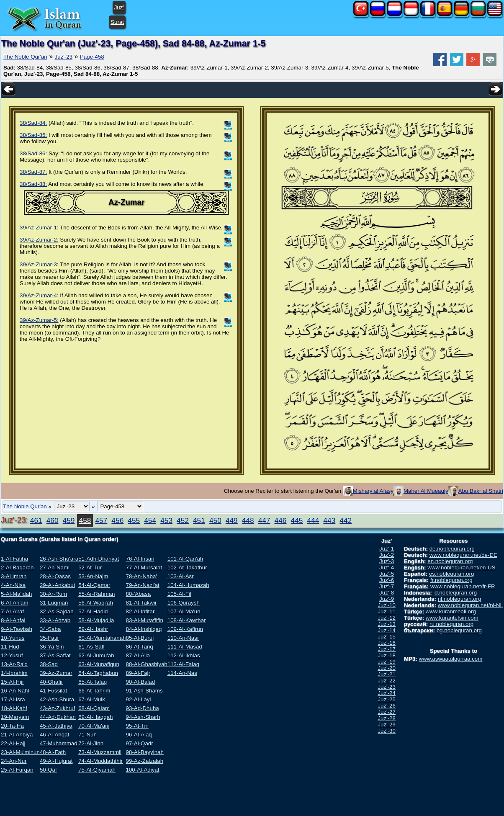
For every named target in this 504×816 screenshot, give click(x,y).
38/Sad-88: (33, 184)
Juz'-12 (387, 618)
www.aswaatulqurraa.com (450, 659)
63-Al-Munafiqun (99, 664)
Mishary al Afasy (373, 491)
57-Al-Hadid (93, 611)
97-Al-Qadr (139, 743)
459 (69, 520)
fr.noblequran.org (451, 580)
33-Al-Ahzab (55, 620)
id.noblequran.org (455, 593)
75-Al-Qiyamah (97, 770)
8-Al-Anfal (13, 620)
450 (215, 520)
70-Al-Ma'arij (94, 726)
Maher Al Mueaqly (426, 491)
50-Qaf (48, 770)
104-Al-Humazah (188, 585)
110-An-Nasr (183, 638)
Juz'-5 (387, 574)
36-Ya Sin (52, 647)
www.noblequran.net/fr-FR (463, 586)
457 (101, 520)
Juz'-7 (387, 586)
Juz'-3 (387, 561)
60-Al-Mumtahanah (102, 638)
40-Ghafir (51, 682)
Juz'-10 (387, 605)
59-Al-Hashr (93, 629)
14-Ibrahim (14, 673)
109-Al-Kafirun (185, 629)
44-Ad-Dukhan (58, 717)
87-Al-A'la (138, 655)
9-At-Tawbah (17, 629)
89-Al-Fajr (138, 673)
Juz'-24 (387, 693)
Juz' (119, 7)
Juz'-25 (387, 699)
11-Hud (10, 647)
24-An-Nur (14, 761)
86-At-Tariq (139, 647)
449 (232, 520)
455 (134, 520)
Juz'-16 (387, 643)
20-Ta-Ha (12, 726)
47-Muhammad (59, 743)
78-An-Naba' (141, 576)
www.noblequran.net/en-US (461, 568)
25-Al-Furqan (17, 770)
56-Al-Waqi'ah (96, 603)
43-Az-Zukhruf (57, 708)
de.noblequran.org (452, 549)
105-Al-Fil (179, 594)
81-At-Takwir (141, 603)
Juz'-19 (387, 662)
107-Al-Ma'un (184, 611)
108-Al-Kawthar (187, 620)
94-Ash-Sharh (143, 717)
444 (313, 520)
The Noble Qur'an (25, 57)
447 (264, 520)
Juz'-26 (387, 706)
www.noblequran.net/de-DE (463, 555)
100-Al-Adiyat (142, 770)
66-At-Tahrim (94, 691)
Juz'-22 (387, 681)
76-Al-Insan (140, 559)
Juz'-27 (387, 712)
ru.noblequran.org (451, 624)
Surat (117, 22)
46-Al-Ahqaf (54, 735)
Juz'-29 (387, 725)
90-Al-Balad (140, 682)
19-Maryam (15, 717)
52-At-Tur (90, 568)
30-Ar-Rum (53, 594)
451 (199, 520)
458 (85, 520)
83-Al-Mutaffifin (144, 620)
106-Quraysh (184, 603)
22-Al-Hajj (13, 743)
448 (248, 520)
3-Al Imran (14, 576)
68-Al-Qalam (94, 708)
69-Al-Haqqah (95, 717)
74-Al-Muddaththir (100, 761)
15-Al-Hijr (13, 682)
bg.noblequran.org (459, 630)
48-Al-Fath (53, 752)
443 (329, 520)
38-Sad (49, 664)
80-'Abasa (138, 594)
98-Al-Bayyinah (144, 752)
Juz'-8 (387, 593)
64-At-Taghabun (98, 673)
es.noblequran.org (451, 574)
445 (297, 520)
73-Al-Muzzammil (100, 752)
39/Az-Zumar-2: (39, 240)
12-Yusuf (12, 655)
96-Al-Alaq (139, 735)
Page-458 (92, 57)
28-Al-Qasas (55, 576)
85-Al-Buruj (140, 638)
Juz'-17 (387, 649)
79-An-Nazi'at (142, 585)
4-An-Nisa (13, 585)
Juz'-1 (387, 549)
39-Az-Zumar (56, 673)
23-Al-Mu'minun (20, 752)
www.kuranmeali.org (451, 611)
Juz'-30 (387, 731)
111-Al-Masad (185, 647)
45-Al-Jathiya (56, 726)
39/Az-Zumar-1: (39, 228)
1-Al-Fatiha (14, 559)
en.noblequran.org (450, 561)
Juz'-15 (387, 637)
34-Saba (50, 629)
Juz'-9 (387, 599)
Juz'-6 (387, 580)
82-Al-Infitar (140, 611)
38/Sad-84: (33, 123)
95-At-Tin (137, 726)
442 (346, 520)
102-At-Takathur (187, 568)
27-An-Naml (55, 568)
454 (150, 520)
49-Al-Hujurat (56, 761)
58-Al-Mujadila (96, 620)
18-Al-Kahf (14, 708)
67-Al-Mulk (92, 699)
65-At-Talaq (93, 682)
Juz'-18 (387, 655)
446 (281, 520)
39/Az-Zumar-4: (39, 295)
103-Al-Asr (181, 576)
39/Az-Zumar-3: (39, 264)
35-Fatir (49, 638)
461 (36, 520)
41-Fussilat (53, 691)
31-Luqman (54, 603)
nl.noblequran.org (460, 599)
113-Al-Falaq (183, 664)
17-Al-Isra (13, 699)
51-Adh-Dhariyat (99, 559)
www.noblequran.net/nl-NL (471, 605)
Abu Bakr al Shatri (481, 491)
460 (53, 520)
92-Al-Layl (138, 699)
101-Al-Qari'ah (185, 559)
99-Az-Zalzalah (144, 761)
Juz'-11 (387, 611)
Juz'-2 (387, 555)
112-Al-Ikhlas (184, 655)
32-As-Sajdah (57, 611)
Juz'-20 (387, 668)
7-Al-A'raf (12, 611)
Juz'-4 (387, 568)
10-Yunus (13, 638)
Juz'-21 (387, 674)
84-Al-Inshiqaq (144, 629)
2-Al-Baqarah (17, 568)
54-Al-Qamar (94, 585)
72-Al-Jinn (91, 743)
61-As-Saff (91, 647)
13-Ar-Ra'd (14, 664)
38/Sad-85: (33, 135)
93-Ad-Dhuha (142, 708)
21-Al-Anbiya (17, 735)
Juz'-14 (387, 630)
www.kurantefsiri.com (452, 618)
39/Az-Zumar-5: (39, 320)
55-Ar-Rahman (96, 594)
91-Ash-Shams (144, 691)
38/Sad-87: (33, 172)
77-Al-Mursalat (144, 568)
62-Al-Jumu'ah (96, 655)
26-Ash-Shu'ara (59, 559)
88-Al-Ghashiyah (146, 664)
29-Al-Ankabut (57, 585)
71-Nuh (87, 735)
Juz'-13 (387, 624)
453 (166, 520)
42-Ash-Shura (57, 699)
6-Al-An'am (15, 603)
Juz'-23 (64, 57)
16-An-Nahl (15, 691)
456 (117, 520)
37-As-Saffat (55, 655)
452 (183, 520)
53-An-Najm (93, 576)
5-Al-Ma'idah (16, 594)
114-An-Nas (182, 673)
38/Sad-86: (33, 153)
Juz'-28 (387, 718)
